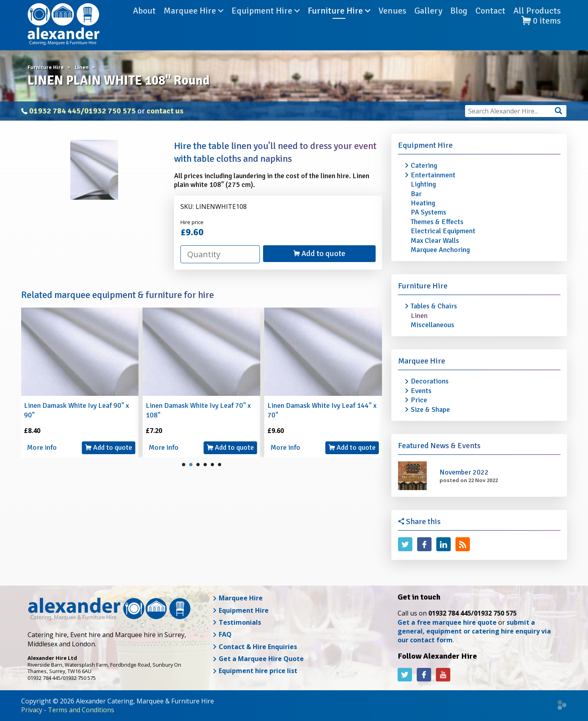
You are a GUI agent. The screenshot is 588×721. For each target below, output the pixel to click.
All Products (537, 24)
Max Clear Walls (435, 240)
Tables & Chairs (434, 306)
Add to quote (319, 253)
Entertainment (433, 175)
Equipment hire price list (255, 671)
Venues (392, 24)
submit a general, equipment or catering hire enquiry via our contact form (474, 631)
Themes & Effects (437, 222)
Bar (416, 194)
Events (421, 391)
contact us (165, 111)
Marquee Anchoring (440, 250)
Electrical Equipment (443, 231)
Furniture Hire (339, 24)
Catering (424, 165)
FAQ (222, 634)
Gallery (428, 24)
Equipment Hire (266, 24)
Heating (423, 203)
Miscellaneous (433, 325)
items (541, 34)
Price (419, 400)
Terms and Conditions (81, 710)
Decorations (430, 381)
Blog (459, 24)
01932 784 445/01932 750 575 (82, 111)
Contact (490, 24)
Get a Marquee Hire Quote (258, 659)
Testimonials (237, 622)
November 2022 (464, 472)
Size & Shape (430, 409)
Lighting (423, 184)
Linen (419, 316)
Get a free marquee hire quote (447, 622)
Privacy (32, 710)
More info (42, 447)
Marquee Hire (194, 24)
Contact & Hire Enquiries (255, 647)
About (144, 24)
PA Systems (429, 212)
